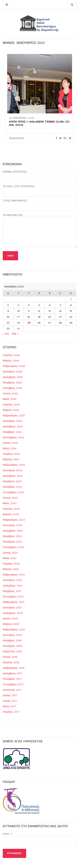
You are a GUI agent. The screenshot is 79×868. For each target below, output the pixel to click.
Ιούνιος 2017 (10, 701)
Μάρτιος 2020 (11, 624)
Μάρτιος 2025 (11, 410)
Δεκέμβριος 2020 (13, 613)
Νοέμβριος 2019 (12, 640)
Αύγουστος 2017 (12, 690)
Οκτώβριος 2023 (12, 487)
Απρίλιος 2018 (11, 662)
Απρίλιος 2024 (11, 454)
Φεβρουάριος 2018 (14, 668)
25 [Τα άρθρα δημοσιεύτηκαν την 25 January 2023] (29, 323)
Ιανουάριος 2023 (12, 525)
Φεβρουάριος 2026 (14, 366)
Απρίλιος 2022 (11, 564)
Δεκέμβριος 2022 (13, 531)
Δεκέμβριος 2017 (13, 673)
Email (7, 834)
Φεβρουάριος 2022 (14, 575)
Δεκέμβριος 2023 (13, 476)
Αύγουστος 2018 (12, 651)
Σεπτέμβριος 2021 (13, 597)
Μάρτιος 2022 (11, 569)
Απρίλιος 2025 (11, 404)
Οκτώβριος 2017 (12, 679)
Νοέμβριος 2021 (12, 591)
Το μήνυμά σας (39, 231)
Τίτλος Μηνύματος (39, 204)
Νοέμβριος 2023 (12, 481)
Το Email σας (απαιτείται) (39, 189)
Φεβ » (15, 334)
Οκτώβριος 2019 (12, 646)
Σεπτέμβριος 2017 (13, 684)
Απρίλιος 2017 (11, 712)
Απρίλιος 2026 (11, 355)
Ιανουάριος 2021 (12, 608)
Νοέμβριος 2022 (12, 536)
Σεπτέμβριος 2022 (13, 547)
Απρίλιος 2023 (11, 509)
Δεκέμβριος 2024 (13, 426)
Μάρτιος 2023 (11, 514)
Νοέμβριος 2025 (12, 383)
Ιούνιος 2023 (10, 498)
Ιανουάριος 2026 (13, 372)
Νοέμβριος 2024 (12, 432)
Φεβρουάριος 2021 (14, 602)
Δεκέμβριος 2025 (13, 377)
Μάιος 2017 (9, 706)
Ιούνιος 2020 (10, 618)
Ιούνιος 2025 (10, 393)
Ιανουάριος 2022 (12, 580)
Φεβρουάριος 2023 (14, 520)
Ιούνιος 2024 (10, 443)
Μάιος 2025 (10, 399)
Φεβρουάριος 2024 (14, 465)
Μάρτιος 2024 (11, 459)
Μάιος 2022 (10, 558)
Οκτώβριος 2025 (12, 388)
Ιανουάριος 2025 (12, 421)
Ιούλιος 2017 (10, 695)
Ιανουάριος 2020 (13, 635)
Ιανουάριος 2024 (12, 470)
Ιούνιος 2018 (10, 657)
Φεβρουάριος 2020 (14, 629)
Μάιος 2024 (10, 448)
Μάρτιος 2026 (11, 361)
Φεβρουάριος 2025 (14, 415)
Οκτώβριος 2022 (12, 542)
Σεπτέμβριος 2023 (13, 492)
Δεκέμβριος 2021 (12, 586)
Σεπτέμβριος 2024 (13, 437)
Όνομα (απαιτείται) (39, 175)
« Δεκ (6, 334)
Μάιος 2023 (10, 503)
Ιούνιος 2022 (10, 553)
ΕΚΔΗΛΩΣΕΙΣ (17, 138)
